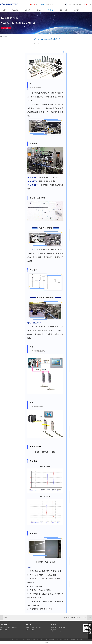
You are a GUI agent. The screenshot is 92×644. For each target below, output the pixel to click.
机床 (27, 630)
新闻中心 (51, 10)
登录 (70, 4)
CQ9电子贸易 (54, 628)
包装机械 (34, 628)
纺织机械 (32, 630)
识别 (1, 630)
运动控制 (8, 628)
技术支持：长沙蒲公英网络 (77, 639)
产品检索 (42, 4)
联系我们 (6, 14)
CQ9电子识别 (62, 628)
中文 (32, 4)
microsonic (61, 630)
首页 (4, 10)
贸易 (6, 630)
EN (36, 4)
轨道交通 (14, 628)
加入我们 (76, 10)
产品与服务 (15, 10)
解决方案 (28, 10)
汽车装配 (28, 628)
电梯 (40, 628)
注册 (74, 4)
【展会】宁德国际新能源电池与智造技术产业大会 (74, 617)
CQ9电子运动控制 (54, 631)
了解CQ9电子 (64, 10)
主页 (1, 37)
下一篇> (89, 617)
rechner (61, 632)
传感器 (2, 628)
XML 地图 (46, 643)
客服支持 (39, 10)
